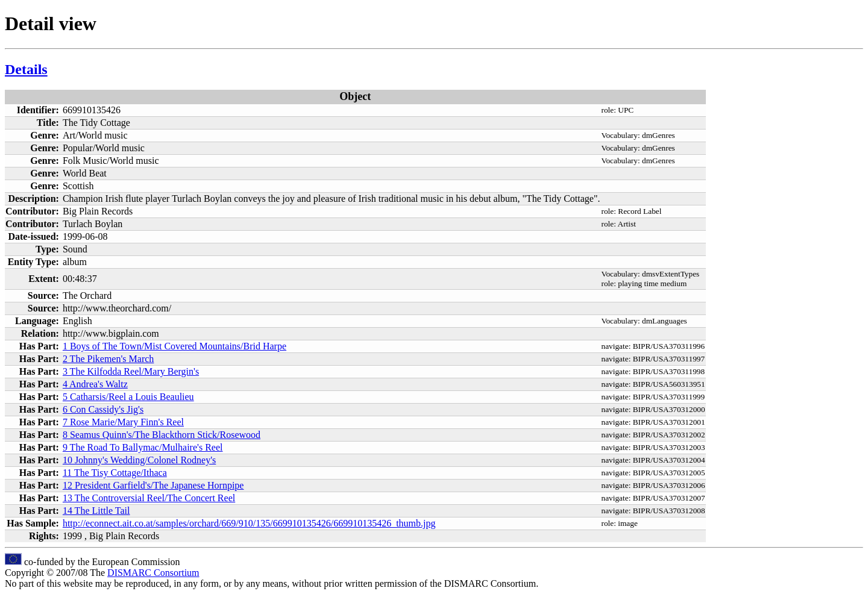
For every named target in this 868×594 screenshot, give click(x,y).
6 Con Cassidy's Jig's (103, 409)
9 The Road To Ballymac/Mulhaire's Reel (143, 447)
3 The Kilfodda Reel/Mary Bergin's (131, 371)
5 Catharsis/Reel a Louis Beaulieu (128, 397)
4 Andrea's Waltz (95, 384)
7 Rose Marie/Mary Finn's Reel (123, 422)
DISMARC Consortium (153, 573)
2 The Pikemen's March (108, 359)
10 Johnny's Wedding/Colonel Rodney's (139, 460)
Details (26, 69)
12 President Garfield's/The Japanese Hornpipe (153, 485)
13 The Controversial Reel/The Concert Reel (149, 498)
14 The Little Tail (96, 511)
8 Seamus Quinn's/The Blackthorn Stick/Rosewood (162, 435)
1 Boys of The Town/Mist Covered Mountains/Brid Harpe (175, 346)
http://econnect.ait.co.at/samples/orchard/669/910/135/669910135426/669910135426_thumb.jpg (249, 523)
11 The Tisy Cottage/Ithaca (115, 473)
